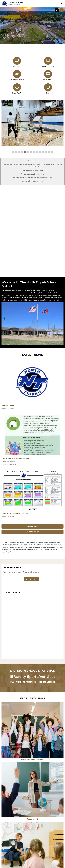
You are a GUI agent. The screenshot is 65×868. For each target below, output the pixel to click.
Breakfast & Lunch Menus (33, 760)
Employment (32, 819)
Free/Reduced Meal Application (15, 458)
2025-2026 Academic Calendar (15, 514)
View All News (32, 526)
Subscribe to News (33, 532)
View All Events (32, 579)
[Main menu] (61, 3)
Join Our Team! (8, 405)
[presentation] (57, 10)
